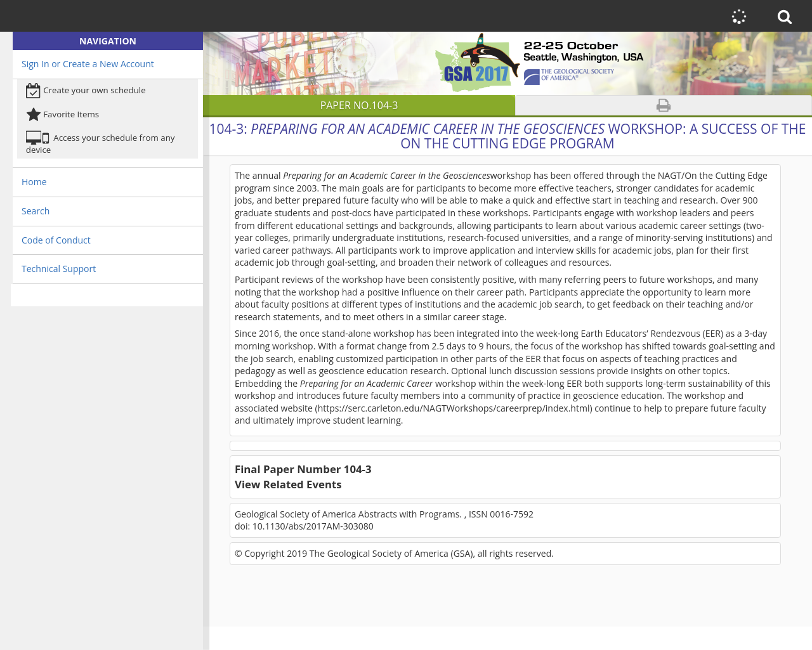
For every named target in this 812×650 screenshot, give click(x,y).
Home (34, 182)
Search (36, 211)
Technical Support (59, 269)
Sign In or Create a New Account (88, 64)
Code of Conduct (56, 240)
